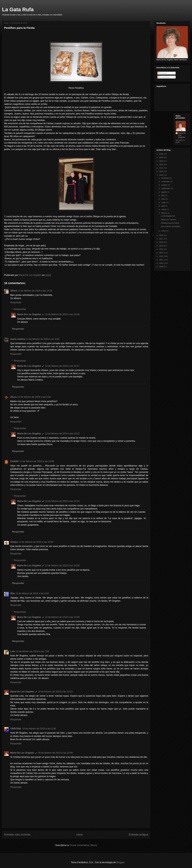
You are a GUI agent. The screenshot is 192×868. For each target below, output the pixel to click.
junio (163, 199)
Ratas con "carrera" (169, 220)
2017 (161, 239)
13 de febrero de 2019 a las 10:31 (62, 501)
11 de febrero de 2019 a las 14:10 (35, 291)
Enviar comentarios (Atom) (83, 845)
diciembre (165, 178)
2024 (161, 157)
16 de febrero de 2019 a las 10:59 (55, 753)
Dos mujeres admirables (171, 226)
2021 (161, 168)
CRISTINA (16, 729)
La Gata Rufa (18, 9)
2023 (161, 161)
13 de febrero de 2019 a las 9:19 (32, 593)
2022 (161, 164)
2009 (161, 267)
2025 (161, 154)
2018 (161, 235)
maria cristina (18, 339)
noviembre (166, 182)
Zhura (13, 397)
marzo (164, 209)
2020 (161, 171)
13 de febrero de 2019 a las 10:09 (62, 314)
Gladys (14, 542)
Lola (13, 651)
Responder (16, 302)
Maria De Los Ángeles (29, 314)
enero (164, 231)
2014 (161, 249)
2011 (161, 260)
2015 (161, 246)
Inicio (79, 835)
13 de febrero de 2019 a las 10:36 (62, 566)
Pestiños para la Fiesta (170, 223)
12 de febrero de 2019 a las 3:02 (43, 339)
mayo (164, 203)
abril (163, 206)
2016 (161, 242)
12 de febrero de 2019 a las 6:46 (34, 397)
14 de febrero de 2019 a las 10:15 (55, 692)
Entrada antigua (138, 835)
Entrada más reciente (17, 835)
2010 (161, 263)
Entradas (163, 73)
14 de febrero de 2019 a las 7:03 (32, 651)
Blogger (120, 862)
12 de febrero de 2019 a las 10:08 (37, 461)
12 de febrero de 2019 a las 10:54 (36, 542)
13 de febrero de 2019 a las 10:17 (62, 366)
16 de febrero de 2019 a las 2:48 (39, 729)
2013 (161, 253)
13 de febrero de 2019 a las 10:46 (62, 617)
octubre (165, 185)
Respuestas (20, 309)
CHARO (14, 461)
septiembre (166, 188)
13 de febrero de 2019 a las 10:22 (62, 434)
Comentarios (164, 77)
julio (163, 195)
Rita (12, 593)
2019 (161, 175)
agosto (164, 192)
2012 (161, 256)
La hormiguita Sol (168, 216)
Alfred (14, 291)
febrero (164, 213)
